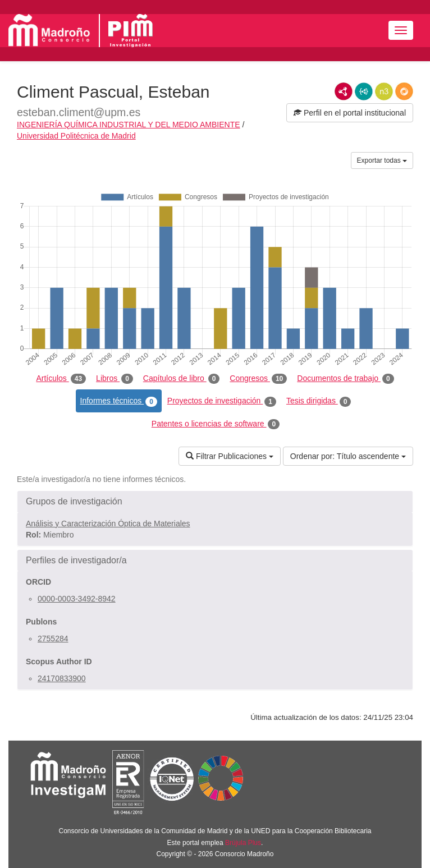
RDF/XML (344, 91)
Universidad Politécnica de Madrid (76, 136)
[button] (215, 502)
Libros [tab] (115, 379)
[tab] (215, 502)
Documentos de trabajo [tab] (345, 379)
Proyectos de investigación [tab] (222, 401)
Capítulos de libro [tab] (182, 379)
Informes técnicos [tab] (119, 401)
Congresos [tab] (258, 379)
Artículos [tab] (61, 379)
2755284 (53, 639)
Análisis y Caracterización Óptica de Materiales (108, 523)
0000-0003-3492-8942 (77, 599)
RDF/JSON (404, 91)
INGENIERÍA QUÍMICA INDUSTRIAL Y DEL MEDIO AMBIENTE (129, 125)
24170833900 (62, 678)
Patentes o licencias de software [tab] (216, 424)
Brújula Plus (243, 843)
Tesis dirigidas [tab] (319, 401)
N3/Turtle (384, 91)
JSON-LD (364, 91)
